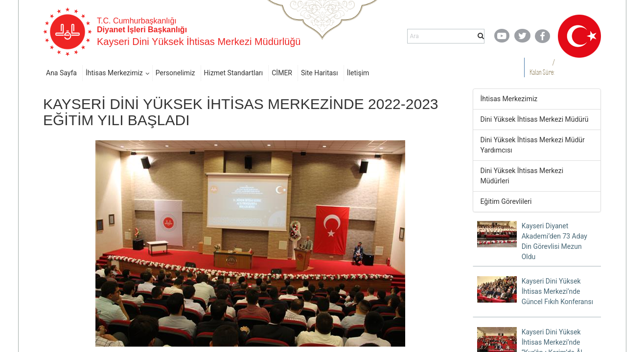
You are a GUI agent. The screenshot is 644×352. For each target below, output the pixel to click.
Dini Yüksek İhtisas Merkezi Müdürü (535, 119)
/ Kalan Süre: (542, 67)
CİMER (282, 73)
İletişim (358, 73)
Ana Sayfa (61, 73)
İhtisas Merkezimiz (114, 73)
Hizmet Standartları (234, 73)
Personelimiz (175, 73)
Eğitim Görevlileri (506, 201)
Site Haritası (320, 73)
